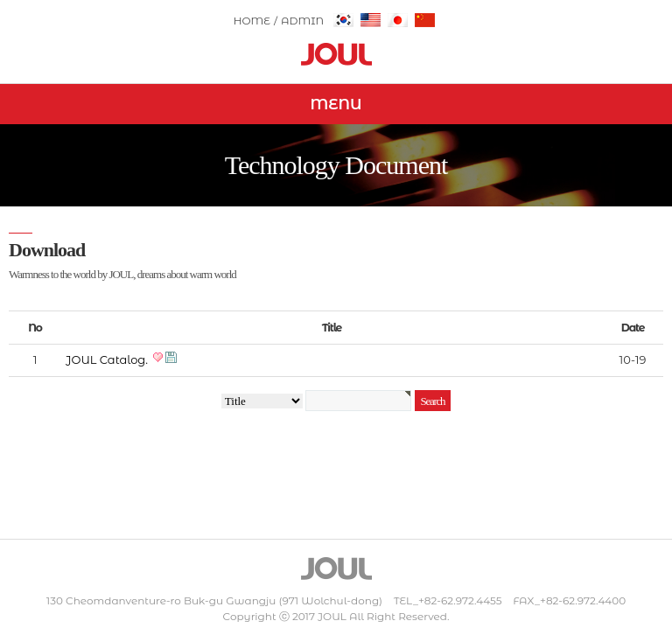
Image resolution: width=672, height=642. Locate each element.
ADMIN (302, 21)
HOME (252, 21)
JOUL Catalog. (108, 359)
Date (633, 328)
